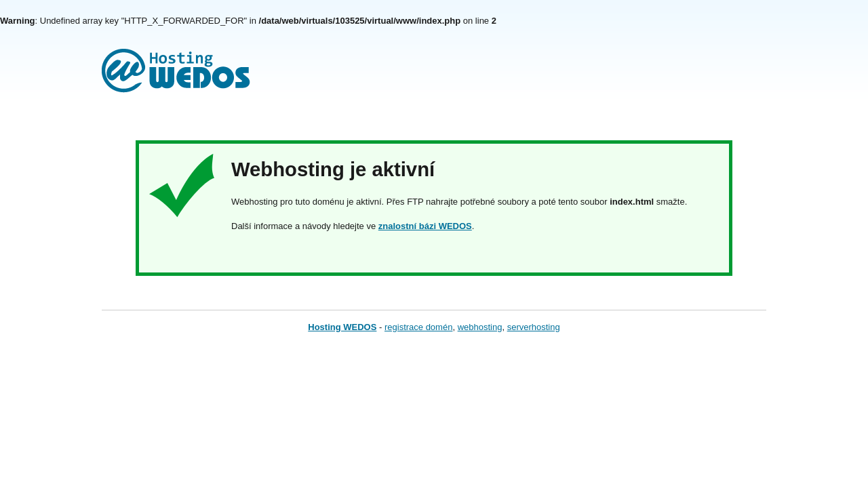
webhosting (480, 327)
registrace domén (418, 327)
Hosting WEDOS (342, 327)
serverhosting (534, 327)
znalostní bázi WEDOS (425, 226)
